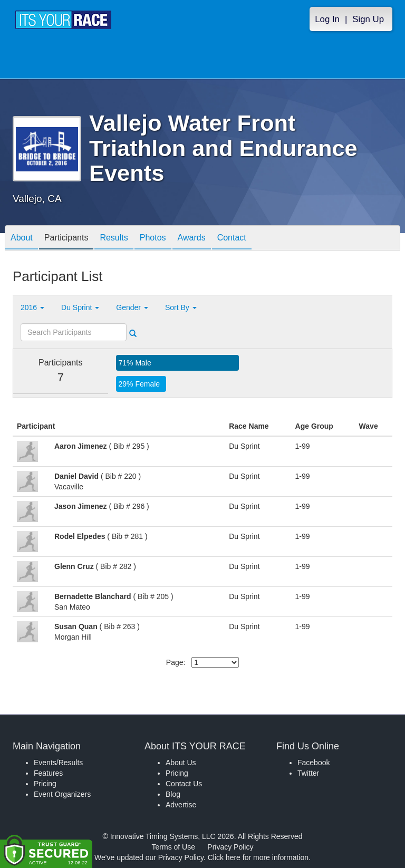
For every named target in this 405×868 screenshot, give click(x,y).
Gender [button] (132, 307)
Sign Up (368, 19)
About (22, 239)
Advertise (181, 805)
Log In (327, 19)
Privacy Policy (230, 847)
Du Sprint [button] (80, 307)
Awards (192, 239)
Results (114, 239)
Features (48, 773)
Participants (66, 239)
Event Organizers (62, 794)
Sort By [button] (181, 307)
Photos (153, 239)
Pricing (45, 784)
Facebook (314, 763)
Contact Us (184, 784)
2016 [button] (32, 307)
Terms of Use (173, 847)
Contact (232, 239)
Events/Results (58, 763)
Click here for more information (258, 857)
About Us (181, 763)
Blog (173, 794)
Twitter (308, 773)
